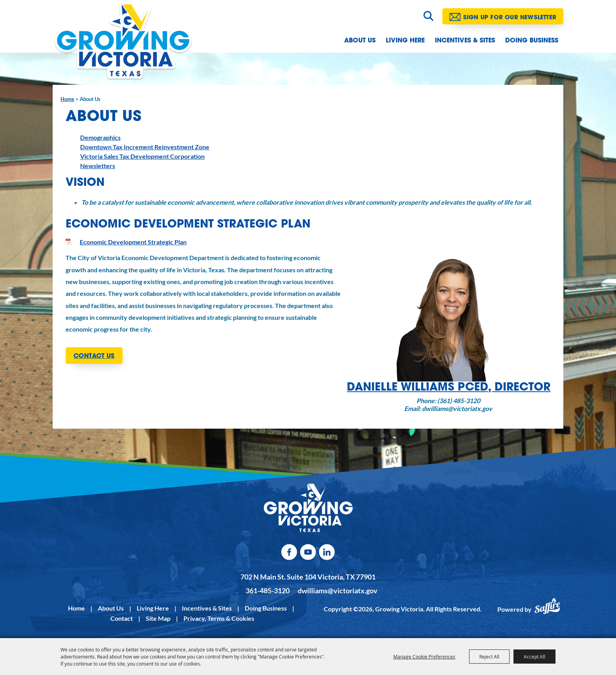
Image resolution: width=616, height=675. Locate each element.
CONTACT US (94, 356)
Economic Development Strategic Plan (133, 242)
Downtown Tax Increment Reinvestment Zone (145, 147)
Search (428, 16)
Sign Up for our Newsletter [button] (510, 18)
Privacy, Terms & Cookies (219, 618)
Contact (122, 618)
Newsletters (98, 166)
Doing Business (532, 41)
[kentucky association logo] (308, 508)
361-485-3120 (268, 591)
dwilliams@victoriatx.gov (338, 591)
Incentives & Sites (465, 41)
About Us (360, 41)
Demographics (100, 137)
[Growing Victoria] (123, 41)
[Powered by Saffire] (547, 609)
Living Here (405, 41)
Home (67, 99)
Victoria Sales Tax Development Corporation (142, 156)
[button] (449, 332)
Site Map (158, 618)
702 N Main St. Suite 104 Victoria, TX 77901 (308, 577)
